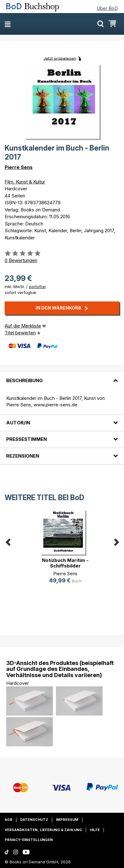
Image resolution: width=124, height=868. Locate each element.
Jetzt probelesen (60, 58)
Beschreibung (25, 380)
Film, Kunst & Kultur (25, 182)
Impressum (67, 820)
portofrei (37, 287)
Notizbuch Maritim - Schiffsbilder (65, 563)
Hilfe (95, 830)
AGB (9, 820)
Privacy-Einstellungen (29, 840)
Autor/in (18, 423)
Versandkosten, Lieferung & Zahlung (43, 830)
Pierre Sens (19, 167)
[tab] (62, 377)
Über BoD (107, 8)
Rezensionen (23, 456)
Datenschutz (34, 820)
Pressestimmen (27, 439)
